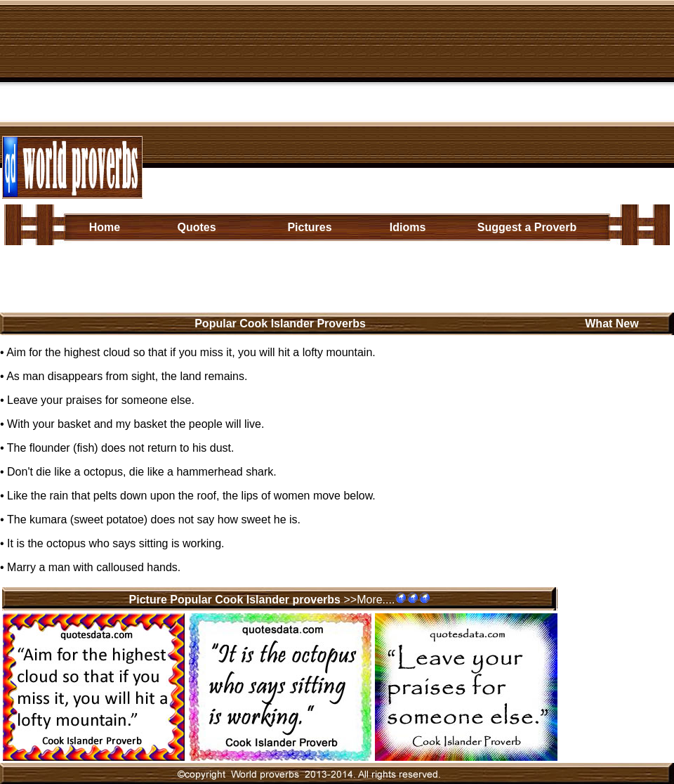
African (112, 260)
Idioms (408, 227)
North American (134, 283)
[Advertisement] (411, 100)
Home (105, 227)
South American (226, 283)
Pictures (309, 227)
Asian (154, 260)
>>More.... (369, 600)
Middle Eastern (436, 260)
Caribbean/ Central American (312, 260)
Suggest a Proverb (527, 227)
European (202, 260)
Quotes (196, 227)
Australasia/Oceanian (333, 283)
